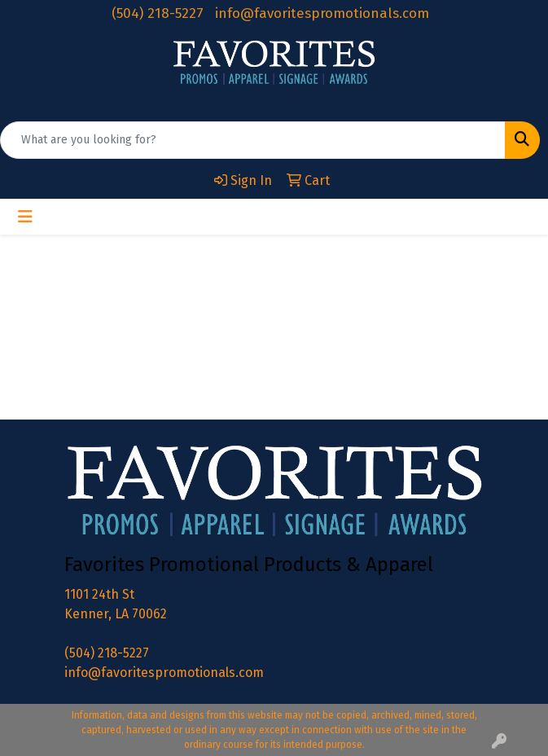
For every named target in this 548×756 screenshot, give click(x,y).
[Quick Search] (253, 140)
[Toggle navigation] (25, 217)
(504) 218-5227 (158, 13)
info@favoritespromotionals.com (322, 13)
